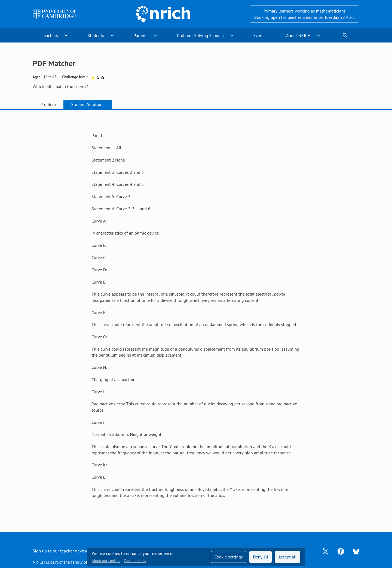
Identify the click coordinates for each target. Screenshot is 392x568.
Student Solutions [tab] (88, 104)
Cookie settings (228, 557)
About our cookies (106, 561)
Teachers (50, 35)
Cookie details (135, 561)
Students (96, 35)
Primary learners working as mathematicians (305, 11)
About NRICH (298, 35)
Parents (141, 35)
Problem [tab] (48, 104)
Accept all (288, 557)
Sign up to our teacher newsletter (64, 551)
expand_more (66, 35)
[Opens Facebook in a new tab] (341, 551)
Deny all (261, 557)
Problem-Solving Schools (200, 35)
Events (259, 35)
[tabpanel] (196, 315)
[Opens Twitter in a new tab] (326, 551)
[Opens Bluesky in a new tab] (356, 551)
